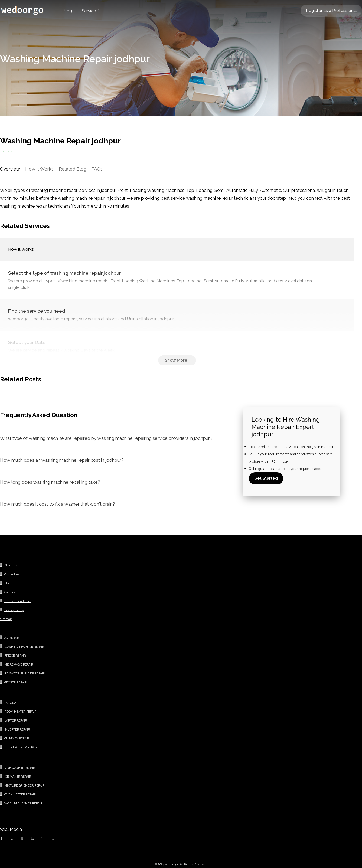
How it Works (39, 169)
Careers (9, 592)
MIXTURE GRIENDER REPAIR (24, 786)
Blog (67, 11)
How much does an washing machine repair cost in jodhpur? (62, 460)
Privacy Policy (14, 610)
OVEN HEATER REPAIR (20, 795)
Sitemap (6, 619)
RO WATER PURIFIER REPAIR (25, 674)
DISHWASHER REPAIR (20, 768)
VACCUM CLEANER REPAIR (23, 803)
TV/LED (10, 703)
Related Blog (73, 169)
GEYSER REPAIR (15, 682)
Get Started (266, 478)
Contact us (12, 574)
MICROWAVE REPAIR (19, 665)
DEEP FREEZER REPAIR (21, 747)
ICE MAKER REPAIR (18, 777)
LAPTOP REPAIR (16, 721)
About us (11, 566)
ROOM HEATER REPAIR (20, 712)
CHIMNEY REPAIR (17, 738)
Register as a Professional (331, 11)
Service (89, 11)
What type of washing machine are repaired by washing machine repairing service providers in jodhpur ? (107, 438)
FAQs (97, 169)
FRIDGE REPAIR (15, 656)
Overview (10, 169)
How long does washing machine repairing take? (50, 482)
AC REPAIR (12, 638)
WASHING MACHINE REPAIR (24, 647)
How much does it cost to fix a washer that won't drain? (58, 504)
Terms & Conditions (18, 601)
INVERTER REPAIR (17, 730)
